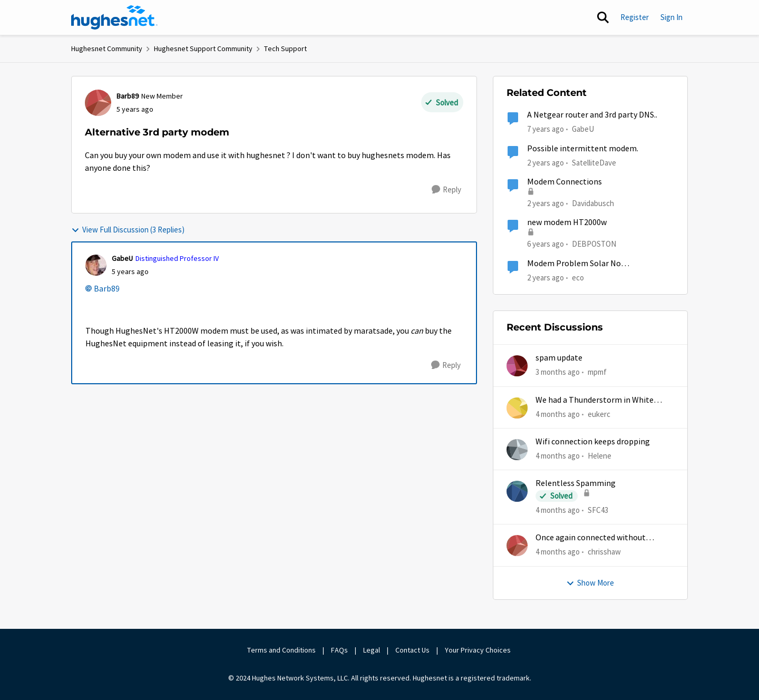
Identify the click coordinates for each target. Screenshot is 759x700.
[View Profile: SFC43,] (517, 491)
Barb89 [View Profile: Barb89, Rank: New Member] (128, 96)
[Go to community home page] (114, 17)
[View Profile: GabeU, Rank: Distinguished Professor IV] (96, 265)
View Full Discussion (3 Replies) (128, 230)
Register (635, 17)
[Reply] (446, 190)
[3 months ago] (558, 372)
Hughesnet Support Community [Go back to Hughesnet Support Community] (203, 48)
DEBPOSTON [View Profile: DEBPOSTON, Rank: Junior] (594, 244)
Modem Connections (565, 182)
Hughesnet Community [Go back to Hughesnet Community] (107, 48)
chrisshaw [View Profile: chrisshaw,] (604, 552)
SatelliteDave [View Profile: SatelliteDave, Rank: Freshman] (594, 162)
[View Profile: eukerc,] (517, 408)
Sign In (672, 17)
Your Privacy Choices (479, 650)
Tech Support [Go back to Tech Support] (285, 48)
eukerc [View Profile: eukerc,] (599, 414)
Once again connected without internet (591, 538)
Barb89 (107, 289)
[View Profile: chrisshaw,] (517, 546)
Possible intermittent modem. (583, 149)
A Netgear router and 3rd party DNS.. (592, 115)
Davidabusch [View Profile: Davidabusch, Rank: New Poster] (593, 203)
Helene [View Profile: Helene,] (600, 456)
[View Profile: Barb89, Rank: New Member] (98, 103)
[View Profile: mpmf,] (517, 366)
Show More (590, 583)
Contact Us (412, 650)
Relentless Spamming (576, 483)
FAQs (339, 650)
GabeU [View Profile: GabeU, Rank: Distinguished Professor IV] (122, 258)
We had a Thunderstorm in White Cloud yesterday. (595, 400)
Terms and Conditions (281, 650)
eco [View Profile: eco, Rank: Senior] (578, 277)
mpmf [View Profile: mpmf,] (597, 372)
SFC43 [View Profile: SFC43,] (598, 510)
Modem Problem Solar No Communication (574, 264)
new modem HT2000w (567, 222)
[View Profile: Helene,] (517, 450)
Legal (372, 650)
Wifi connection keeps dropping (593, 442)
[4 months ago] (558, 414)
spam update (559, 358)
